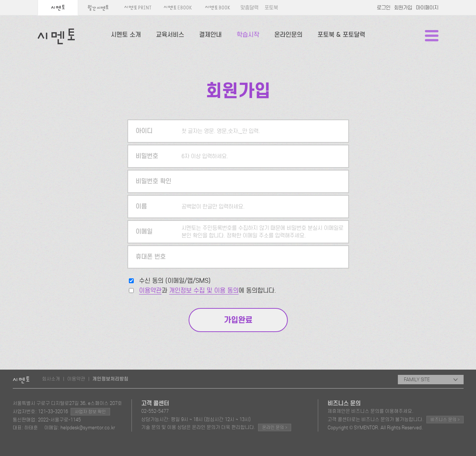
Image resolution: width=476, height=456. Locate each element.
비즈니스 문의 (445, 419)
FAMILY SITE (431, 380)
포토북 (271, 8)
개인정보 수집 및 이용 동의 (204, 291)
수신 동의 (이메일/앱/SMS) (175, 281)
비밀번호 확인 (153, 181)
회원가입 (403, 8)
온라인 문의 (275, 427)
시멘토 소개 (126, 35)
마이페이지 (427, 8)
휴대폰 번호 (151, 257)
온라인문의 (288, 35)
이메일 (144, 232)
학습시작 (248, 35)
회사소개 (51, 379)
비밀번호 (147, 156)
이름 (141, 206)
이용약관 (150, 291)
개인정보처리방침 (110, 379)
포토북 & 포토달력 (341, 35)
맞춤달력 (249, 8)
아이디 (144, 131)
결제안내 (210, 35)
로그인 (384, 8)
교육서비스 (170, 35)
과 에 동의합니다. (208, 291)
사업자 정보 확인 (90, 412)
